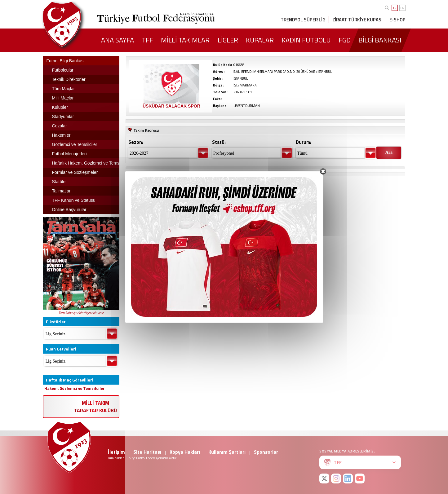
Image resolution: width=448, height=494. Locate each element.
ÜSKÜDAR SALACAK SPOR (171, 106)
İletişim (116, 452)
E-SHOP (397, 20)
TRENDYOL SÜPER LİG (303, 20)
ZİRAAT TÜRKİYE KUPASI (357, 20)
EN (402, 8)
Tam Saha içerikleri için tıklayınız (81, 313)
